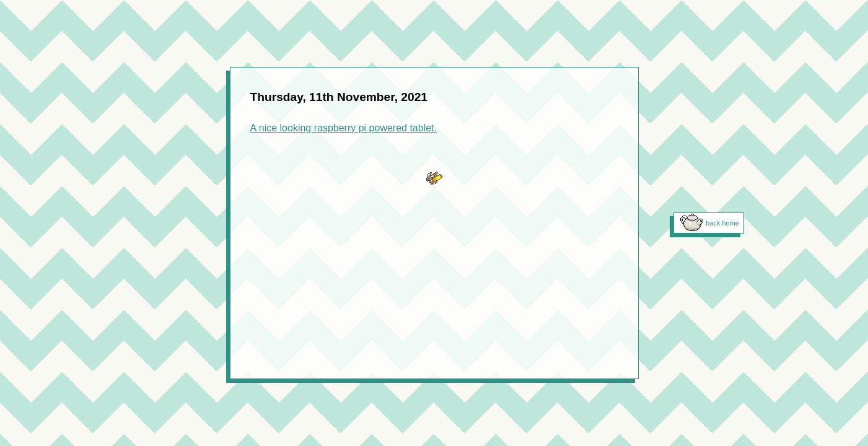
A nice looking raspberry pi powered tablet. (344, 128)
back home (722, 223)
